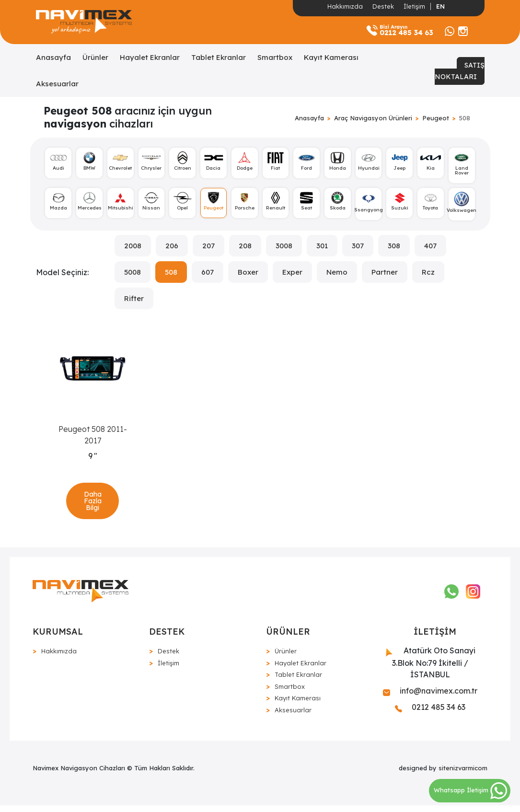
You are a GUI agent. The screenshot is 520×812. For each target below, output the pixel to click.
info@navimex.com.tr (430, 697)
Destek (383, 6)
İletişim (414, 6)
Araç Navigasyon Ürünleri (373, 118)
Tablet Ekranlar (219, 57)
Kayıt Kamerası (331, 57)
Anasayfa (53, 57)
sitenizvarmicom (463, 775)
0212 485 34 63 (430, 714)
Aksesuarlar (57, 84)
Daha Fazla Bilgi (93, 505)
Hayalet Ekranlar (150, 57)
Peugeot (436, 118)
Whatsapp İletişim (470, 790)
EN (440, 6)
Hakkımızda (345, 6)
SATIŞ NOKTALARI (460, 71)
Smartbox (275, 57)
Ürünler (95, 57)
